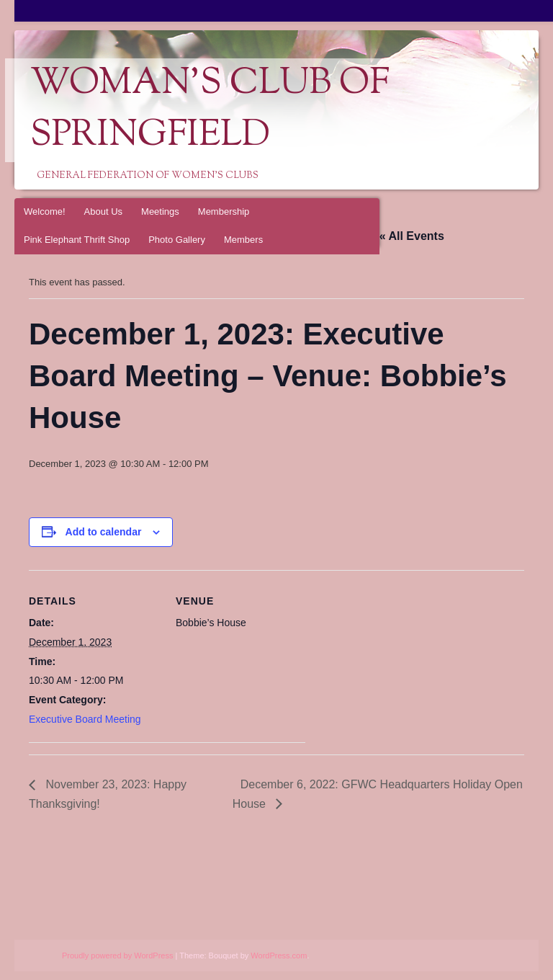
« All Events (412, 236)
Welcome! (45, 211)
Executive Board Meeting (85, 719)
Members (243, 240)
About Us (103, 211)
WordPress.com (279, 955)
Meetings (160, 211)
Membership (224, 211)
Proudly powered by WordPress (117, 955)
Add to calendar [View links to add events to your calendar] (104, 532)
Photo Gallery (177, 240)
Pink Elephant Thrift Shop (77, 240)
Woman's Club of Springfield (210, 110)
